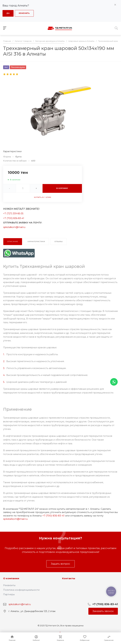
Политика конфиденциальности (21, 590)
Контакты (69, 578)
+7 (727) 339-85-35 (13, 214)
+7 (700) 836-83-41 (14, 218)
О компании (11, 578)
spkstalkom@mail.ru (14, 227)
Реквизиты (9, 585)
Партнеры (9, 594)
